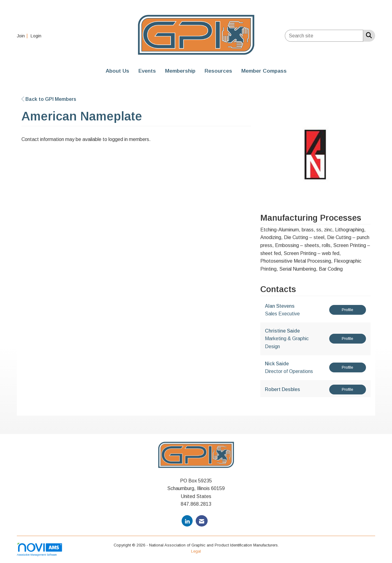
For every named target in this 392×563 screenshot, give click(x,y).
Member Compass (264, 71)
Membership (180, 71)
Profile (347, 310)
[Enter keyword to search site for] (324, 36)
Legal (196, 551)
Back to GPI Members (49, 99)
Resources (218, 71)
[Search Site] (368, 35)
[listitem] (23, 36)
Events (147, 71)
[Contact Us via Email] (202, 521)
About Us (117, 71)
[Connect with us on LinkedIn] (187, 521)
